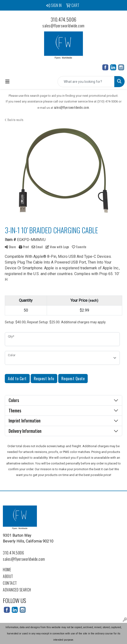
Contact (10, 583)
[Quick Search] (86, 82)
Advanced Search (17, 590)
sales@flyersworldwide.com (63, 26)
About (8, 576)
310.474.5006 (64, 19)
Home (7, 570)
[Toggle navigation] (7, 82)
